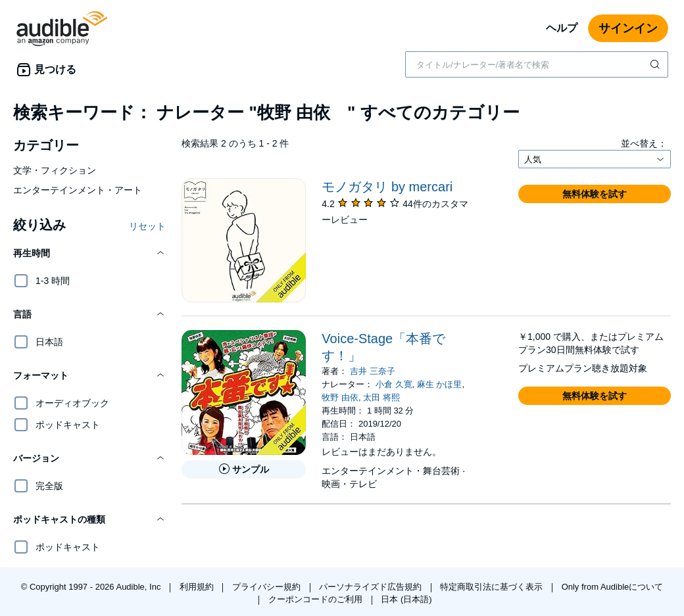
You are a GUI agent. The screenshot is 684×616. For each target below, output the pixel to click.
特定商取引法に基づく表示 (493, 587)
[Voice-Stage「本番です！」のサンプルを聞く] (244, 469)
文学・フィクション (55, 170)
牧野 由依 (340, 397)
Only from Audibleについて (613, 587)
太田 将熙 (381, 397)
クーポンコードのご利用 (317, 599)
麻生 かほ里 (440, 384)
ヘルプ (562, 28)
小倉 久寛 (394, 384)
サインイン (628, 28)
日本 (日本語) (406, 599)
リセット (147, 226)
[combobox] (537, 64)
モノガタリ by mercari (387, 187)
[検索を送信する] (656, 64)
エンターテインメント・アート (78, 190)
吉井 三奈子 (373, 371)
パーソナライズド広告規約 (372, 587)
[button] (89, 253)
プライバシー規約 (268, 587)
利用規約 (198, 587)
